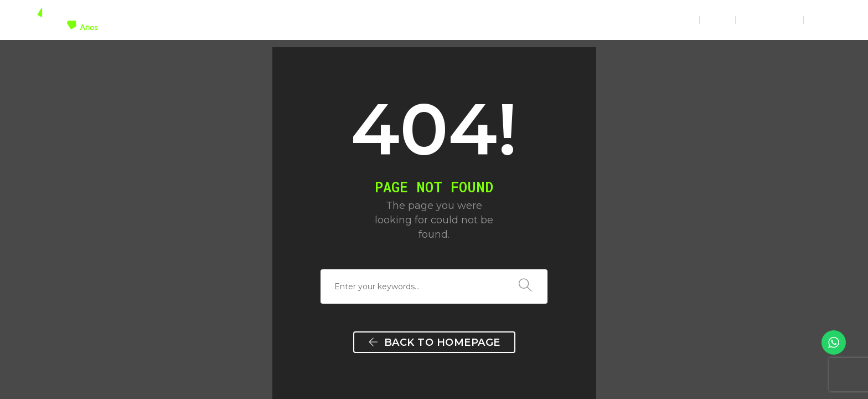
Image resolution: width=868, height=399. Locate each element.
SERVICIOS (440, 20)
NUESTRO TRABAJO (520, 20)
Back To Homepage (434, 342)
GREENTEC (376, 20)
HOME (324, 20)
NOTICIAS (600, 20)
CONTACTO (662, 20)
